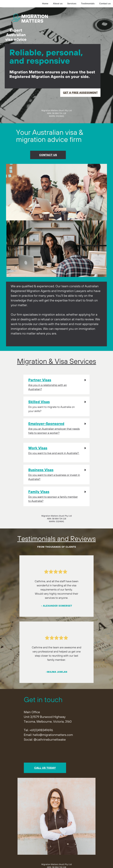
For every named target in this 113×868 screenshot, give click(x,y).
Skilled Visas (39, 402)
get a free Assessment (80, 93)
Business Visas (41, 470)
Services (72, 4)
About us (58, 4)
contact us (48, 155)
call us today (45, 768)
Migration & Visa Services (57, 361)
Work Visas (38, 448)
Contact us (105, 4)
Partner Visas (40, 380)
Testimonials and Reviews (56, 539)
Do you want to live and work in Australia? (53, 453)
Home (45, 4)
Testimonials (88, 4)
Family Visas (39, 492)
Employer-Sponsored (46, 424)
